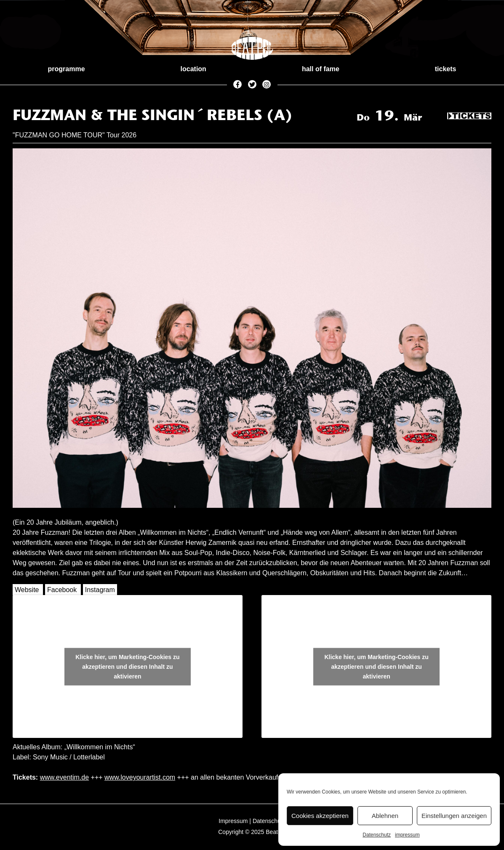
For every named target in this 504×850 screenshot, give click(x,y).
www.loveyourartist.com (140, 777)
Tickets (469, 116)
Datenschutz (377, 835)
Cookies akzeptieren (320, 816)
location (193, 69)
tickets (446, 69)
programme (67, 69)
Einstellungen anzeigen (454, 816)
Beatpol (276, 832)
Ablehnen (385, 816)
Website (27, 590)
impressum (407, 835)
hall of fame (321, 69)
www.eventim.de (65, 777)
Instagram (100, 590)
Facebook (62, 590)
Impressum (233, 821)
